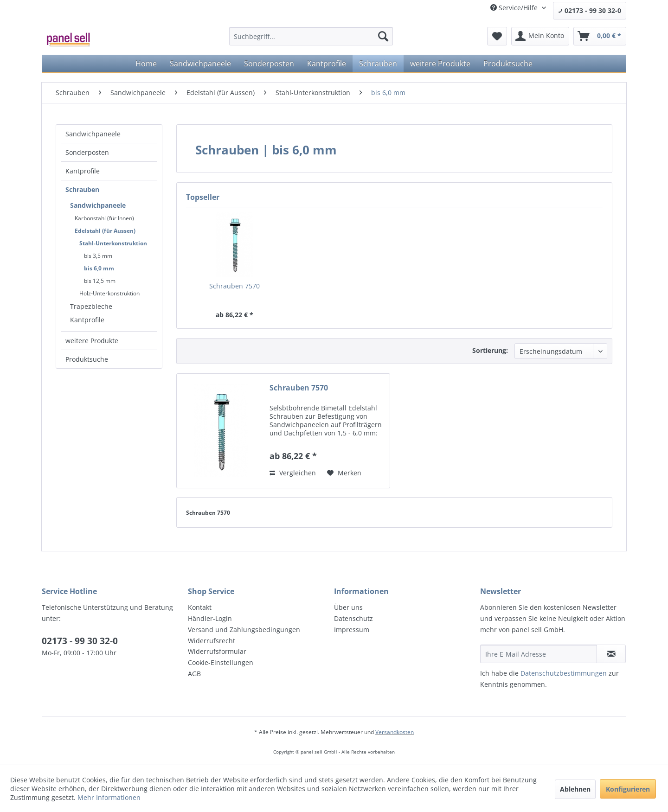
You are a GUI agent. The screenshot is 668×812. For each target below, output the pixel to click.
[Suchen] (383, 36)
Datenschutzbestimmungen (564, 673)
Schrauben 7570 (234, 286)
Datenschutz (353, 618)
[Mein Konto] (540, 36)
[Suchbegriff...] (311, 36)
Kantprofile (83, 171)
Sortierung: (490, 350)
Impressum (352, 630)
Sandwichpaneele (93, 134)
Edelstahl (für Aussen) (105, 231)
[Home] (146, 64)
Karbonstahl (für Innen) (104, 218)
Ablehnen (575, 789)
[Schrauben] (378, 64)
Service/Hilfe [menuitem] (515, 8)
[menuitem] (311, 36)
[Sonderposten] (269, 64)
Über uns (348, 607)
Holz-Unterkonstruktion (109, 293)
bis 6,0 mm (99, 268)
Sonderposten (87, 152)
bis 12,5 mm (100, 281)
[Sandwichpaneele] (200, 64)
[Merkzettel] (497, 36)
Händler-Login (210, 618)
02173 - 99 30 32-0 (590, 10)
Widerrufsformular (217, 651)
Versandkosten (395, 732)
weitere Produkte (92, 341)
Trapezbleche (91, 306)
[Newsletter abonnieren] (611, 654)
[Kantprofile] (327, 64)
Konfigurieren (628, 789)
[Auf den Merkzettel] (344, 473)
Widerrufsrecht (212, 641)
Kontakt (200, 607)
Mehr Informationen (109, 797)
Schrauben (82, 189)
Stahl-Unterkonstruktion (113, 243)
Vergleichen (293, 473)
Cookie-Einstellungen (221, 662)
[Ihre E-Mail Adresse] (539, 654)
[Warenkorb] (600, 36)
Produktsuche (87, 359)
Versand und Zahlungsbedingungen (244, 630)
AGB (194, 674)
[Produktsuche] (508, 64)
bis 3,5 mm (98, 256)
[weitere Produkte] (440, 64)
